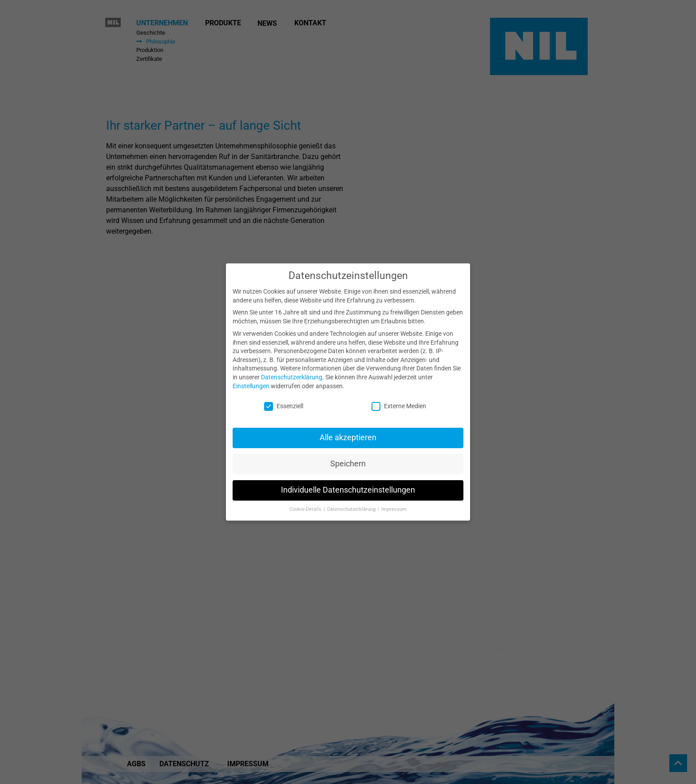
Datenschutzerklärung (292, 373)
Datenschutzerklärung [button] (352, 505)
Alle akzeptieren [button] (348, 434)
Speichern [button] (348, 460)
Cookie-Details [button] (306, 505)
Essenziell (284, 402)
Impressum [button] (394, 505)
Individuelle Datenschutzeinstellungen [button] (348, 486)
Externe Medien (399, 402)
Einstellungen (251, 382)
